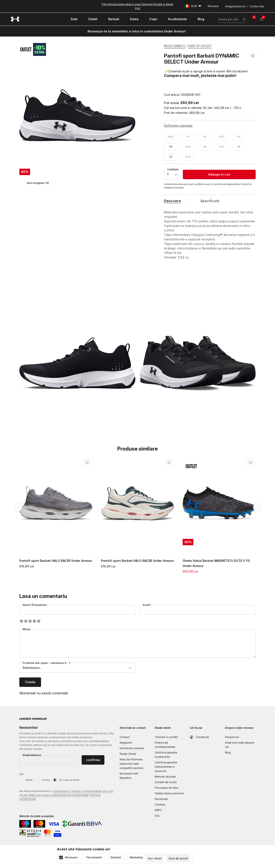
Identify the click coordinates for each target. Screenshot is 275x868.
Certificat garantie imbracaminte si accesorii (166, 767)
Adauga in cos (219, 174)
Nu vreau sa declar (70, 780)
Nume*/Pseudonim (35, 605)
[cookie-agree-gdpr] (178, 858)
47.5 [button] (188, 157)
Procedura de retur (167, 788)
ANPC (158, 810)
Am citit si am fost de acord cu (66, 795)
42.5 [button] (222, 137)
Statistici (116, 857)
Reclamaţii (161, 799)
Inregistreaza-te (235, 6)
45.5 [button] (222, 147)
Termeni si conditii (166, 737)
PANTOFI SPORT (200, 46)
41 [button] (188, 137)
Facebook (203, 737)
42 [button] (205, 137)
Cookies (160, 805)
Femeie (46, 780)
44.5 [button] (188, 147)
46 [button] (239, 147)
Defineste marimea (132, 748)
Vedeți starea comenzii (169, 793)
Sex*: (22, 774)
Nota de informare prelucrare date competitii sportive (132, 764)
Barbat (29, 780)
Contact (125, 737)
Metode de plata (165, 777)
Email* (147, 605)
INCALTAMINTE (175, 46)
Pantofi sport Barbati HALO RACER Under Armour (56, 561)
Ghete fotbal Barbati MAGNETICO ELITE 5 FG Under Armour (216, 563)
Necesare (71, 857)
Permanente (94, 857)
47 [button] (171, 157)
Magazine (126, 743)
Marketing (136, 857)
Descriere (172, 201)
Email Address (32, 755)
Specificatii (210, 201)
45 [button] (205, 147)
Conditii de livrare (166, 782)
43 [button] (239, 137)
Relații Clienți (128, 754)
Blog (228, 753)
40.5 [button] (171, 137)
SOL (157, 816)
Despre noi (232, 737)
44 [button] (171, 147)
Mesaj (26, 629)
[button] (253, 75)
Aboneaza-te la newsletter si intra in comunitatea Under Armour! (137, 31)
